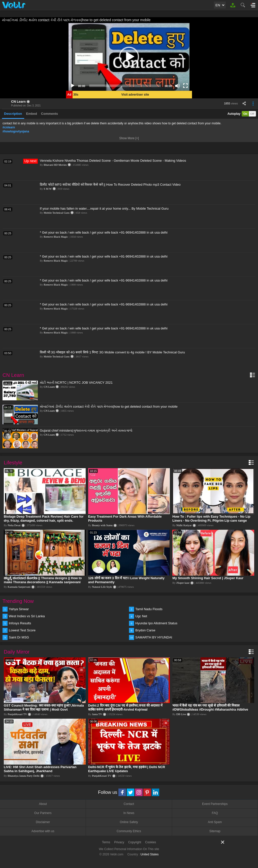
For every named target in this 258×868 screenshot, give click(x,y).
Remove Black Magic (56, 237)
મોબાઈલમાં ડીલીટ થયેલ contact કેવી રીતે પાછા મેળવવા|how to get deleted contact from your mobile (109, 407)
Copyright (135, 842)
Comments (50, 114)
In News (129, 813)
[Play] (73, 86)
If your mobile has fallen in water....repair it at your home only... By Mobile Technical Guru (104, 208)
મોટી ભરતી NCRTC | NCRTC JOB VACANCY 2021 (76, 383)
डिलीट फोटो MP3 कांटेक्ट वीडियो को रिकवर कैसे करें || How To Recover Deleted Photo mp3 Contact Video (110, 185)
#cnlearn (9, 127)
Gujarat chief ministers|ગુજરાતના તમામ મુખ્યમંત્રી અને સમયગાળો (86, 430)
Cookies (151, 842)
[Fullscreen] (185, 86)
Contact (129, 804)
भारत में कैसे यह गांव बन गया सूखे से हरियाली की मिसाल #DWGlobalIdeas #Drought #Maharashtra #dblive (210, 707)
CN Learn (18, 102)
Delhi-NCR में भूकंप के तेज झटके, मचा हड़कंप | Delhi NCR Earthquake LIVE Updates (127, 769)
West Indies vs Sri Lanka (27, 616)
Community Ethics (129, 831)
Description (13, 114)
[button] (129, 57)
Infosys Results (20, 623)
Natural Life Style (102, 587)
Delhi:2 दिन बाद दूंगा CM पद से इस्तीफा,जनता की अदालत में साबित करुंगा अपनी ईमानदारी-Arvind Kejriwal (125, 707)
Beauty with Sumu (102, 525)
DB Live (181, 714)
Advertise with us (43, 831)
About (43, 804)
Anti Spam (215, 822)
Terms (106, 842)
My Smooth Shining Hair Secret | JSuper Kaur (208, 578)
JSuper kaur (183, 583)
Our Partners (43, 813)
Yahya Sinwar (19, 609)
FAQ (215, 813)
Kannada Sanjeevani (19, 587)
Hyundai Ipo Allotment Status (156, 623)
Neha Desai (14, 525)
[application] (129, 57)
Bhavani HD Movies (55, 165)
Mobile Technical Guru (57, 213)
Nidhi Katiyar (184, 525)
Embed (32, 114)
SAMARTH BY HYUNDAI (154, 637)
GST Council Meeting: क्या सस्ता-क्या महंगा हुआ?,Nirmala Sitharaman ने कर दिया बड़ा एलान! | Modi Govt (44, 707)
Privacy (119, 842)
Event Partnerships (215, 804)
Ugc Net (141, 616)
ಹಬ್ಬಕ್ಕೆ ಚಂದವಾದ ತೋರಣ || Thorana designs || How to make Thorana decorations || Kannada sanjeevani (43, 580)
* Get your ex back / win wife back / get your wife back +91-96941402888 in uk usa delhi (104, 232)
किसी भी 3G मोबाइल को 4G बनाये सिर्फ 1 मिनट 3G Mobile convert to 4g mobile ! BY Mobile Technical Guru (112, 352)
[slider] (125, 86)
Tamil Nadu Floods (149, 609)
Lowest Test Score (22, 630)
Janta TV (97, 714)
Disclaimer (43, 822)
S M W (48, 189)
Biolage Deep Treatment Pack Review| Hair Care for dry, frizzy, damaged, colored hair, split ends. (44, 519)
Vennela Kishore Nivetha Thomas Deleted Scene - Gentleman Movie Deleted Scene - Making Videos (113, 161)
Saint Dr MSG (19, 637)
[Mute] (177, 86)
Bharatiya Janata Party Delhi (24, 776)
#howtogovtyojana (16, 131)
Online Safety (129, 822)
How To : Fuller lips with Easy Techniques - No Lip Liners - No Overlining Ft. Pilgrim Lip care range (211, 519)
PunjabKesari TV (17, 714)
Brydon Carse (145, 630)
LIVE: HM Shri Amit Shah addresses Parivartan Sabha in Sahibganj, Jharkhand (40, 769)
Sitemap (215, 831)
